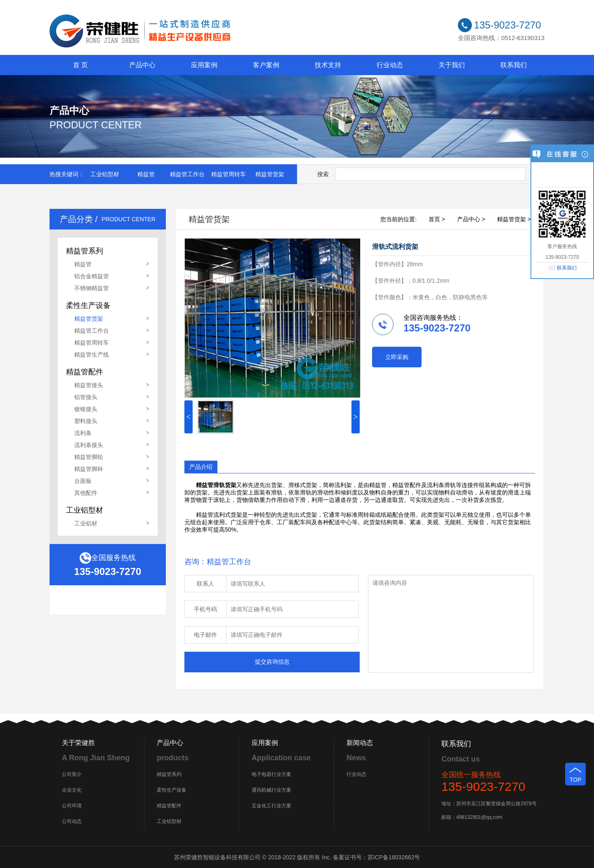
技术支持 (328, 65)
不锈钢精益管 (92, 288)
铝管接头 (86, 397)
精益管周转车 (229, 174)
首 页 (80, 65)
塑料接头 (86, 421)
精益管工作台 (187, 174)
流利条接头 (89, 445)
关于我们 (452, 65)
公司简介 (72, 774)
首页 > (437, 219)
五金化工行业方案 (271, 806)
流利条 (83, 433)
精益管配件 (169, 806)
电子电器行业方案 (271, 774)
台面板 (83, 481)
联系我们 (514, 65)
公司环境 (72, 806)
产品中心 (142, 65)
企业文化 (72, 790)
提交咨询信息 (272, 662)
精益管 (146, 174)
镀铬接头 (86, 409)
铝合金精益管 (92, 276)
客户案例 (266, 65)
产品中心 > (471, 219)
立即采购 (397, 357)
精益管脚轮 (89, 457)
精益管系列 (169, 774)
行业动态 (390, 65)
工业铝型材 (105, 174)
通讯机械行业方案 (271, 790)
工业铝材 (86, 523)
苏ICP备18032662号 (394, 857)
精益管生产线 (92, 355)
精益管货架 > (514, 219)
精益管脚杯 (89, 469)
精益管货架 (270, 174)
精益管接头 (89, 385)
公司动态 (72, 821)
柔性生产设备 (172, 790)
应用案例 (204, 65)
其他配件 (86, 493)
